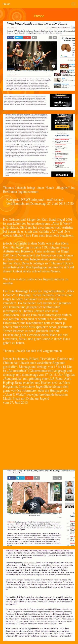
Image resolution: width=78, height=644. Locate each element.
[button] (74, 4)
